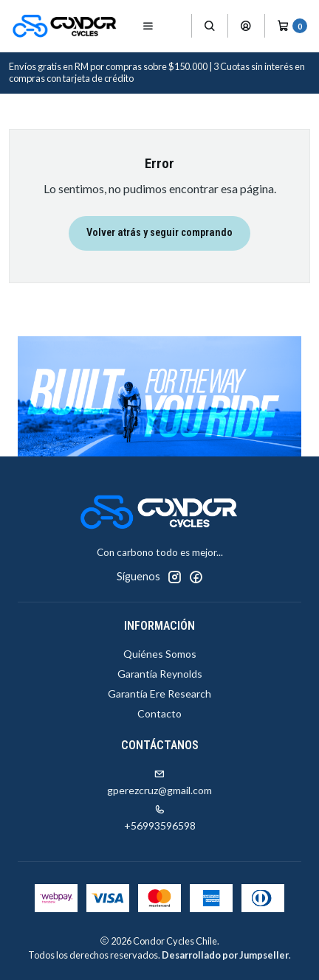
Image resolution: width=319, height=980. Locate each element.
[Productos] (177, 26)
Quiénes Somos (160, 654)
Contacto (159, 713)
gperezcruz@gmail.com (159, 783)
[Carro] (292, 26)
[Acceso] (246, 26)
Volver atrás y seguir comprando (159, 233)
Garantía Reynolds (160, 674)
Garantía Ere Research (159, 694)
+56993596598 (160, 818)
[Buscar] (210, 26)
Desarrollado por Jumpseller (225, 955)
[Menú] (148, 26)
